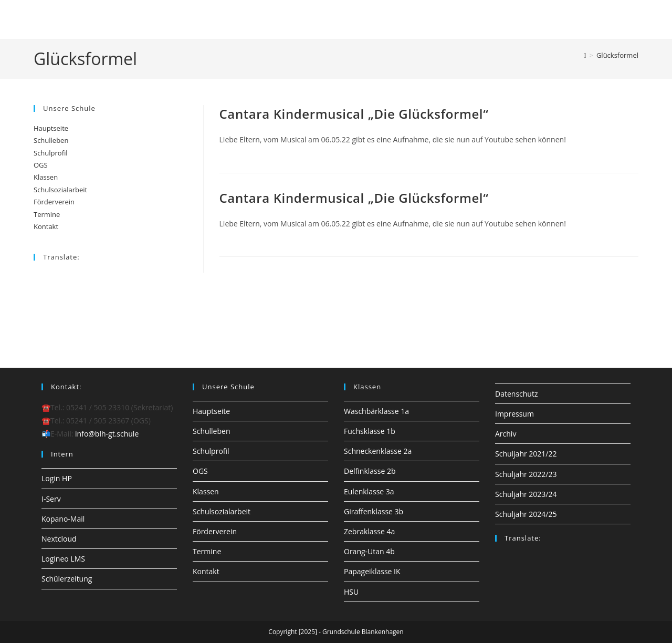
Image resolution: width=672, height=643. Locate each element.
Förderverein (54, 202)
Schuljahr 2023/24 (526, 494)
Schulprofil (51, 153)
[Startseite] (585, 55)
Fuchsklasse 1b (370, 431)
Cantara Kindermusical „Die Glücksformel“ (354, 114)
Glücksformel (617, 55)
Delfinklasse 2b (370, 471)
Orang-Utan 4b (369, 551)
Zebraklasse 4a (369, 531)
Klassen (46, 177)
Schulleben (51, 140)
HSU (351, 592)
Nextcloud (59, 539)
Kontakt (46, 226)
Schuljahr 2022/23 (526, 474)
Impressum (514, 414)
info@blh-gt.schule (107, 434)
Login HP (57, 478)
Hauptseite (51, 128)
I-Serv (51, 499)
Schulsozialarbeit (60, 190)
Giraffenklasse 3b (374, 511)
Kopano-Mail (63, 519)
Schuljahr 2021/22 (526, 454)
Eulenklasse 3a (369, 491)
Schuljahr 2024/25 (526, 514)
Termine (47, 214)
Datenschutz (516, 394)
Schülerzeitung (67, 579)
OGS (41, 165)
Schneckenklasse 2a (378, 451)
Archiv (506, 434)
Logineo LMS (63, 559)
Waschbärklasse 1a (376, 411)
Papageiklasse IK (372, 571)
